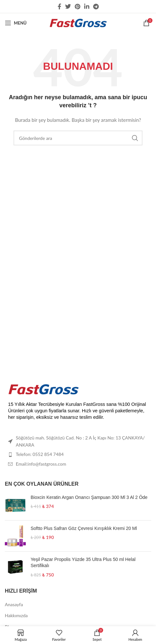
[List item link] (78, 454)
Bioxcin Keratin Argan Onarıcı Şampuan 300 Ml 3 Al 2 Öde (89, 497)
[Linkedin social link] (87, 6)
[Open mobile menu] (16, 23)
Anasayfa (14, 604)
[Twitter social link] (68, 6)
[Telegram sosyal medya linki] (96, 6)
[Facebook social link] (59, 6)
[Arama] (78, 138)
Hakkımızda (16, 615)
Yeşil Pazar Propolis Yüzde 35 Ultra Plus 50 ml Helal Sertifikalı (83, 563)
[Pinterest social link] (78, 6)
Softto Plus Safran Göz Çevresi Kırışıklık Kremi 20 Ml (84, 528)
